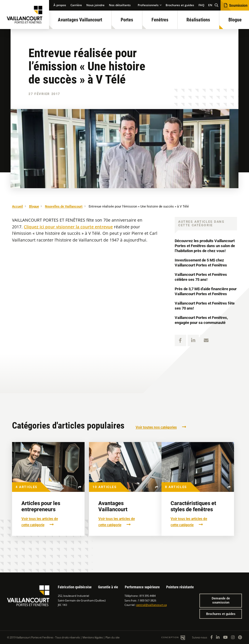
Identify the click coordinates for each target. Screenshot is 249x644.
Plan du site (112, 637)
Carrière (76, 5)
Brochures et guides (180, 5)
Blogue (34, 207)
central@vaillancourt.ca (152, 605)
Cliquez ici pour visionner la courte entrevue (68, 227)
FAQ (201, 5)
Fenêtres (160, 20)
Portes (127, 20)
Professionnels (148, 5)
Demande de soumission (221, 601)
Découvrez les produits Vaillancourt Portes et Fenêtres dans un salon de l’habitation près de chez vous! (203, 246)
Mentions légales (93, 637)
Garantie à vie (108, 587)
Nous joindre (95, 5)
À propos (60, 5)
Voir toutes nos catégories (156, 427)
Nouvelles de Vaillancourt (64, 207)
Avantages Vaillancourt (80, 20)
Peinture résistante (180, 587)
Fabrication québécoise (75, 587)
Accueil (17, 207)
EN (210, 5)
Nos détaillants (120, 5)
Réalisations (198, 20)
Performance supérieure (142, 587)
